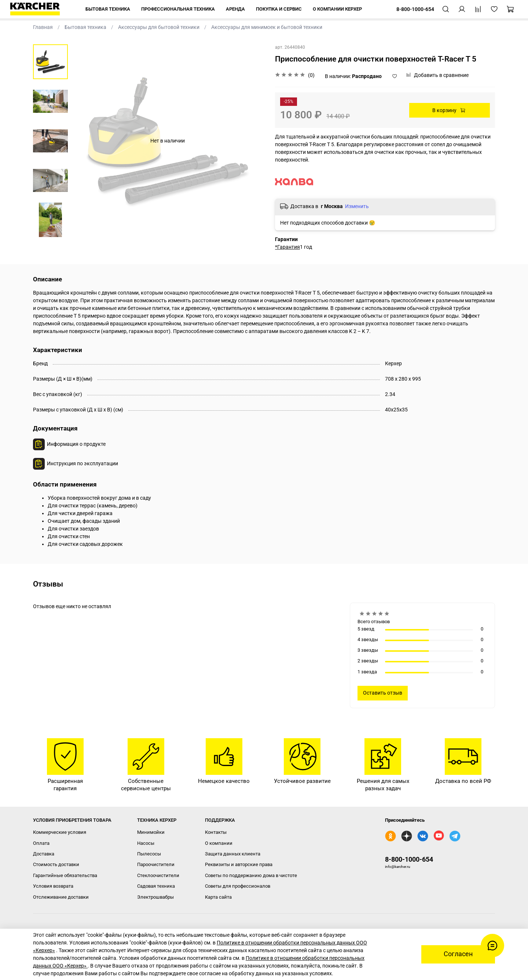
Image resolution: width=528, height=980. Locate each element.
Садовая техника (156, 886)
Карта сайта (218, 897)
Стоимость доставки (56, 864)
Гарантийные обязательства (65, 875)
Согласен (458, 954)
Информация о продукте (76, 444)
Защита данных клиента (233, 854)
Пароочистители (156, 864)
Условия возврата (53, 886)
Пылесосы (149, 854)
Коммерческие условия (60, 832)
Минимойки (151, 832)
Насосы (146, 843)
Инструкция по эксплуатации (82, 463)
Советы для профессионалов (238, 886)
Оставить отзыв (383, 693)
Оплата (41, 843)
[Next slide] (50, 229)
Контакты (216, 832)
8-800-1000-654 (409, 859)
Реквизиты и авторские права (239, 864)
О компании (219, 843)
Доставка (44, 854)
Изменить (357, 206)
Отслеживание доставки (61, 897)
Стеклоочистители (158, 875)
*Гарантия (287, 247)
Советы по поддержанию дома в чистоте (251, 875)
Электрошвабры (155, 897)
